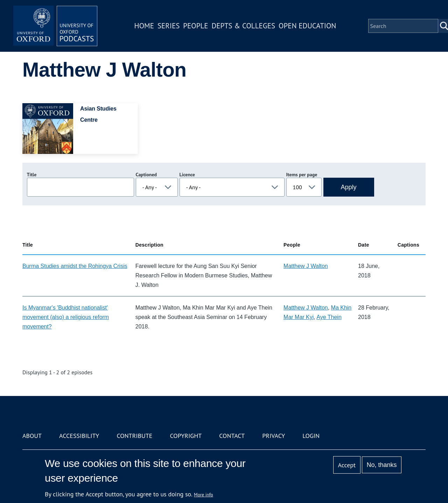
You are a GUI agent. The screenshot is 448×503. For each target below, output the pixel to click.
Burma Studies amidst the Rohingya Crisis (75, 266)
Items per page (302, 175)
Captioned (146, 175)
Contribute (134, 436)
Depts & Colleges (244, 26)
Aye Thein (329, 317)
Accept (347, 465)
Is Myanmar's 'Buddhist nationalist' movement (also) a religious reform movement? (66, 317)
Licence (187, 175)
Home (144, 26)
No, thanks (381, 465)
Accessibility (79, 436)
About (32, 436)
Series (169, 26)
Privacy (274, 436)
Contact (232, 436)
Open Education (307, 26)
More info (204, 495)
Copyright (186, 436)
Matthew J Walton (306, 266)
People (195, 26)
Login (311, 436)
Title (32, 175)
